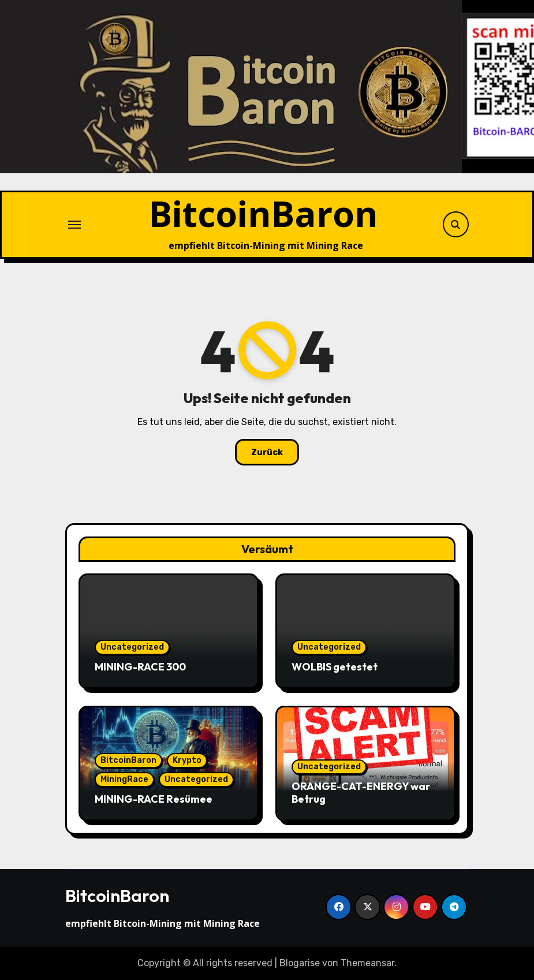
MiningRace (124, 779)
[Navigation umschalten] (74, 225)
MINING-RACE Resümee (154, 799)
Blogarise (300, 963)
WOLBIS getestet (335, 667)
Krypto (187, 760)
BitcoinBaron (264, 213)
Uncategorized (132, 647)
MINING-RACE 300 (140, 667)
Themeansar (367, 963)
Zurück (267, 452)
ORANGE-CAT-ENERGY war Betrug (361, 793)
